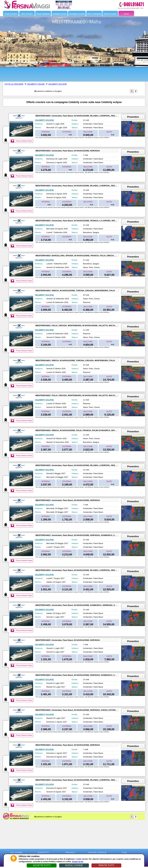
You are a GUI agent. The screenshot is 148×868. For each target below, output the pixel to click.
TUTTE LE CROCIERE (14, 84)
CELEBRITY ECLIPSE (58, 84)
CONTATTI (43, 852)
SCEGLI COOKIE (74, 865)
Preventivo (133, 117)
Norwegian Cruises (77, 14)
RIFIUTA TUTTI (106, 865)
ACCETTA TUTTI (42, 865)
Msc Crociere (27, 14)
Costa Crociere (11, 14)
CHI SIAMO (16, 852)
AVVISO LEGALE (97, 852)
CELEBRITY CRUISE (36, 84)
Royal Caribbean (43, 14)
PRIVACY (70, 852)
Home (126, 14)
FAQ (124, 852)
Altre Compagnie (94, 14)
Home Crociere (110, 14)
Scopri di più (78, 862)
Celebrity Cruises (60, 14)
